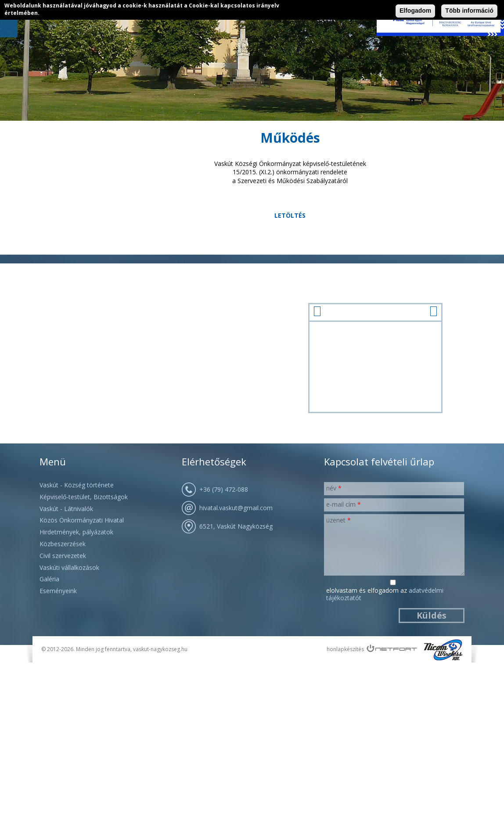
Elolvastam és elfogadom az (385, 594)
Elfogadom (415, 11)
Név (334, 488)
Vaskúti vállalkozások (69, 567)
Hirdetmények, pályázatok (76, 532)
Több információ (469, 11)
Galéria (49, 579)
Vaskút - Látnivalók (66, 509)
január (375, 312)
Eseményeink (58, 591)
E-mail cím (344, 504)
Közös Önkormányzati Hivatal (82, 520)
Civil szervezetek (63, 556)
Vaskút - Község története (77, 485)
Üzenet (338, 520)
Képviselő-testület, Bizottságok (84, 497)
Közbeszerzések (63, 544)
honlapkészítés (345, 649)
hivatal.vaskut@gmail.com (236, 508)
